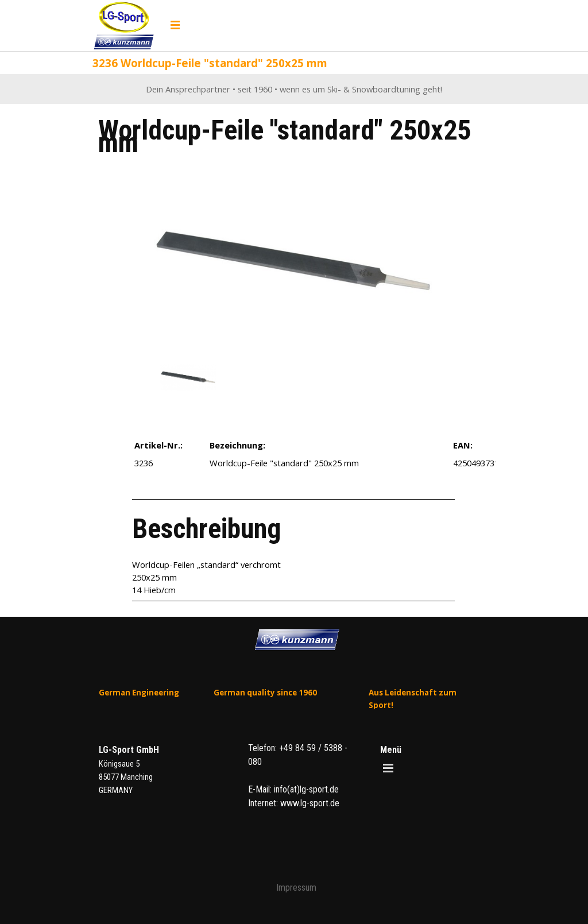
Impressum (296, 888)
